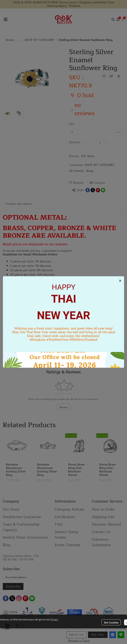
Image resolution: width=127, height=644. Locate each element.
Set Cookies (111, 622)
